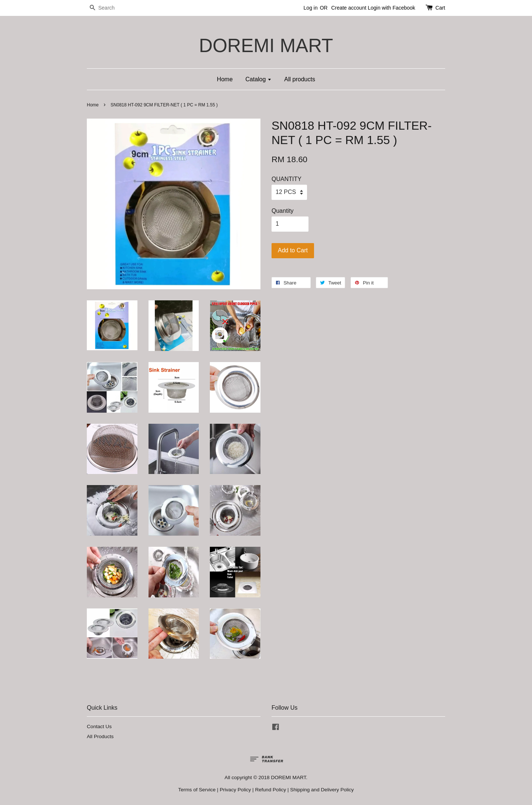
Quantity (283, 211)
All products (300, 79)
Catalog (258, 79)
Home (225, 79)
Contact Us (99, 726)
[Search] (109, 8)
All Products (100, 736)
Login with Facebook (391, 8)
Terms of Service (197, 790)
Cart (440, 8)
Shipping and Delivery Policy (322, 790)
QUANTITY (287, 179)
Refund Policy (270, 790)
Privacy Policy (236, 790)
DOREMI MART (266, 46)
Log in (311, 8)
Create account (349, 8)
